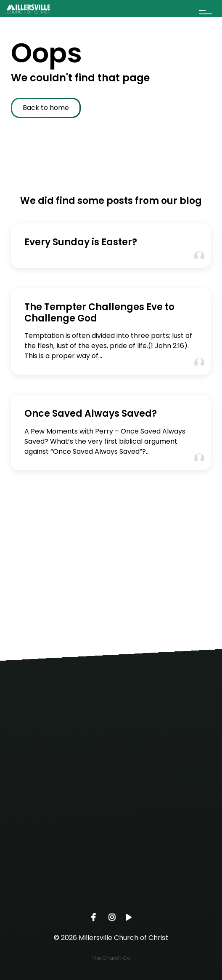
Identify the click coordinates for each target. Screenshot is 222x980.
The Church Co (111, 958)
